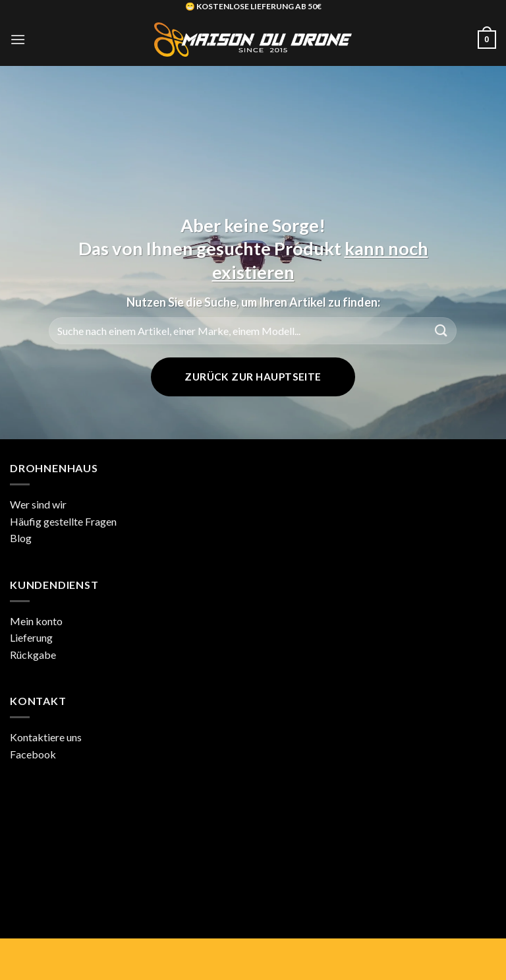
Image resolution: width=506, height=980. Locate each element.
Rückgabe (33, 655)
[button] (18, 39)
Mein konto (36, 621)
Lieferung (31, 637)
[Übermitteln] (441, 331)
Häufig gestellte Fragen (63, 521)
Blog (21, 538)
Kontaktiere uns (46, 737)
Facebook (33, 754)
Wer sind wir (38, 504)
